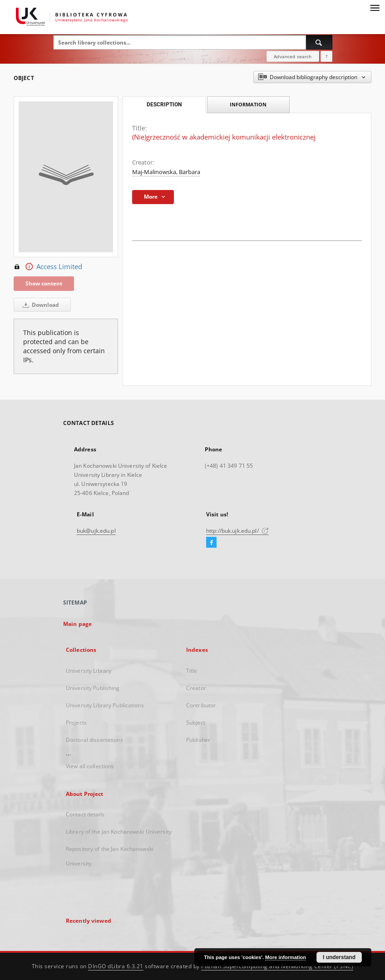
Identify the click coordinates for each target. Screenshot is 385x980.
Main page (77, 624)
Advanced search (293, 56)
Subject (196, 722)
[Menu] (375, 7)
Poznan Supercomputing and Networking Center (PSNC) (277, 966)
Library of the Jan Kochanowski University (119, 832)
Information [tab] (248, 104)
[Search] (319, 42)
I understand (339, 957)
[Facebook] (211, 543)
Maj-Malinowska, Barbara (166, 172)
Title (192, 671)
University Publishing (93, 688)
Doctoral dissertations (94, 740)
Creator (196, 688)
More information (286, 957)
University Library (89, 671)
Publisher (198, 740)
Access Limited (48, 267)
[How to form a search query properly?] (326, 56)
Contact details (85, 814)
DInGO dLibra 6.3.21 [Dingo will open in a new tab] (116, 966)
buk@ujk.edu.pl (96, 531)
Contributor (201, 705)
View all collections (90, 766)
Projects (76, 722)
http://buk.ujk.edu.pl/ (237, 531)
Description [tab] (164, 105)
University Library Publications (105, 705)
